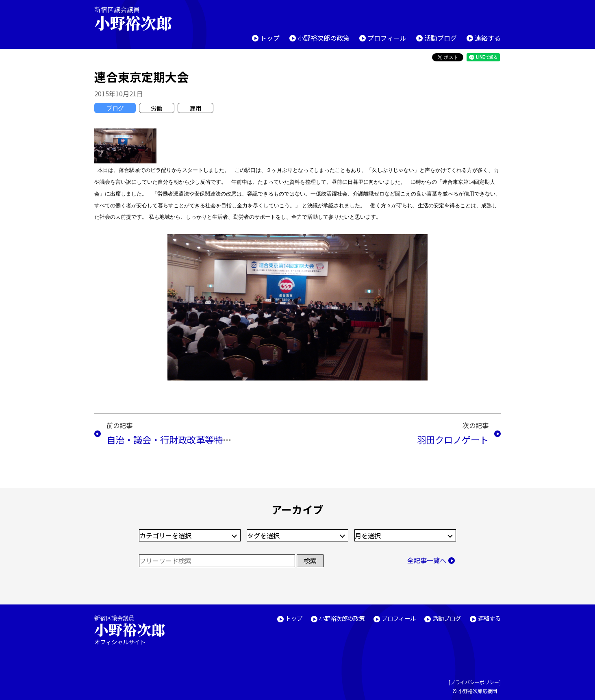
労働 (156, 108)
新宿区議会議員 (140, 18)
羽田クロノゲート (453, 439)
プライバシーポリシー (475, 682)
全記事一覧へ (427, 560)
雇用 (195, 108)
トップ (270, 38)
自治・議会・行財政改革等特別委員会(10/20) (197, 439)
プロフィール (387, 38)
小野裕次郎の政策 (324, 38)
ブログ (115, 108)
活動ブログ (441, 38)
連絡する (488, 38)
